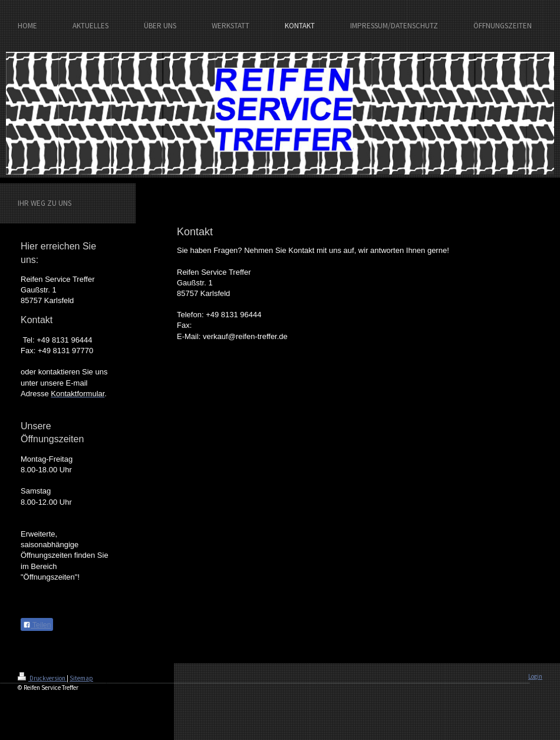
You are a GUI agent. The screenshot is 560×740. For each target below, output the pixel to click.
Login (535, 676)
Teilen (37, 625)
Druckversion (42, 678)
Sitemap (81, 678)
